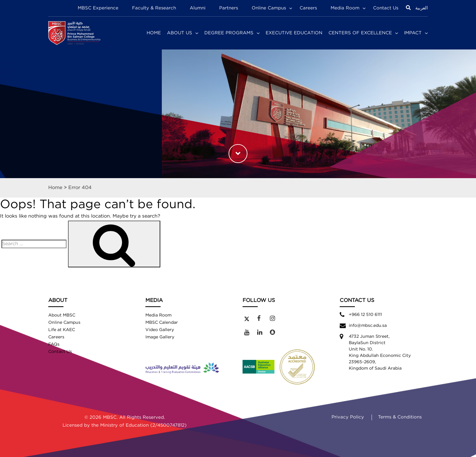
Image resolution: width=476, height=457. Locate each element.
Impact (413, 33)
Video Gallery (160, 330)
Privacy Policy (348, 417)
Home (154, 33)
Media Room (345, 8)
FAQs (54, 344)
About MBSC (62, 315)
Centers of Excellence (360, 33)
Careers (308, 8)
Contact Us (386, 8)
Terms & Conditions (400, 417)
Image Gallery (160, 337)
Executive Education (294, 33)
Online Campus (269, 8)
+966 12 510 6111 (365, 315)
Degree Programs (229, 33)
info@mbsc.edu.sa (368, 326)
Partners (229, 8)
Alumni (198, 8)
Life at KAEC (62, 330)
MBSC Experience (98, 8)
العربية (422, 8)
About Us (180, 33)
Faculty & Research (154, 8)
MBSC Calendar (162, 323)
